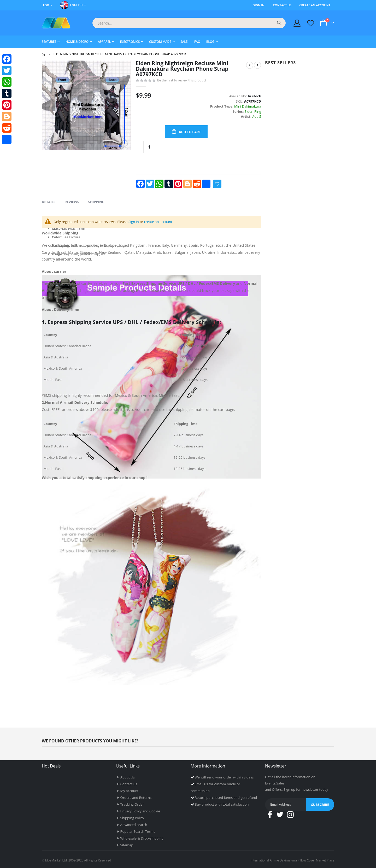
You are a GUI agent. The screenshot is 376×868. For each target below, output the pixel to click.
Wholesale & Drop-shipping (142, 836)
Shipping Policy (132, 816)
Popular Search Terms (138, 830)
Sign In (259, 5)
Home (44, 54)
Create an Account (315, 5)
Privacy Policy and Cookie (140, 809)
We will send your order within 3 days (224, 775)
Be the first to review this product (183, 82)
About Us (128, 775)
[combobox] (189, 23)
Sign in (140, 225)
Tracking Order (132, 802)
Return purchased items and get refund (226, 796)
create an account (166, 225)
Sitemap (127, 843)
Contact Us (282, 5)
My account (130, 789)
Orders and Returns (136, 796)
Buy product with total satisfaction (222, 802)
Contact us (129, 782)
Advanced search (134, 823)
